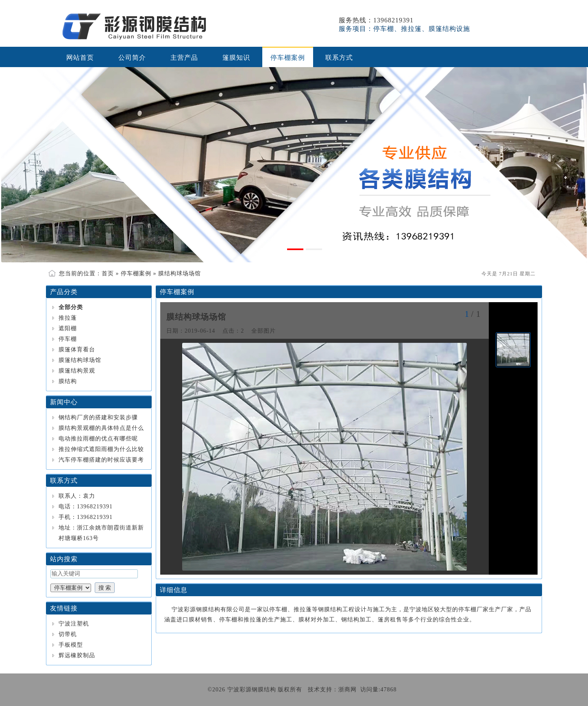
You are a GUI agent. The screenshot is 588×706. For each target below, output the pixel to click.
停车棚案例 (136, 273)
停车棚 (68, 339)
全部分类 (71, 307)
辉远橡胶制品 (77, 655)
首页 (108, 273)
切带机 (68, 634)
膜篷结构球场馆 (80, 360)
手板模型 (71, 645)
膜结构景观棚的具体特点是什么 (101, 428)
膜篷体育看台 (77, 350)
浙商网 (347, 690)
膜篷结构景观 (77, 371)
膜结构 (68, 381)
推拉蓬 (68, 318)
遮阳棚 (68, 328)
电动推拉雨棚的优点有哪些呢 (98, 439)
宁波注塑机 (74, 624)
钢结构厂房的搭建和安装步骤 (98, 417)
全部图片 (264, 331)
